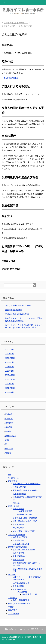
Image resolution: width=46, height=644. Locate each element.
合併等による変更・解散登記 (25, 518)
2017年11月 (10, 375)
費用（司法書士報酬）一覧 (19, 604)
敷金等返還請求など (21, 556)
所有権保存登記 (19, 487)
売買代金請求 (18, 553)
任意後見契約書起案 (21, 583)
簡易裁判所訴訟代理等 (17, 547)
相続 (7, 440)
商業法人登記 (14, 506)
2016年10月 (10, 388)
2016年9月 (10, 392)
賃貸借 (8, 453)
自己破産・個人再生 (21, 544)
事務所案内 (13, 610)
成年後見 (9, 427)
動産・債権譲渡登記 (21, 600)
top (9, 475)
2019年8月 (10, 354)
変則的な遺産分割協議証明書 (17, 314)
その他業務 (13, 598)
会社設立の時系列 (25, 514)
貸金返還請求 (18, 560)
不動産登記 (10, 414)
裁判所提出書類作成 (16, 535)
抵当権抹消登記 (19, 494)
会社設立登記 (18, 509)
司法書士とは (14, 478)
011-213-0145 (37, 629)
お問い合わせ (14, 614)
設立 (7, 444)
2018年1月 (10, 371)
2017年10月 (10, 379)
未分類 (8, 431)
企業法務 (9, 419)
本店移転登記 (18, 528)
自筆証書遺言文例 (29, 594)
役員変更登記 (18, 525)
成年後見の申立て (20, 537)
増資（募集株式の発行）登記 (25, 521)
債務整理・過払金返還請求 (24, 550)
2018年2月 (10, 367)
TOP (16, 23)
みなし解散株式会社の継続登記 (18, 306)
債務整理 (9, 423)
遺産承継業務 (18, 586)
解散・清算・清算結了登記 (24, 531)
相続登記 (16, 503)
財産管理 (9, 449)
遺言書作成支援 (19, 590)
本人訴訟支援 (18, 540)
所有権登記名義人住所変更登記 (26, 490)
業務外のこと (11, 436)
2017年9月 (10, 384)
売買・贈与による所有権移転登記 (27, 484)
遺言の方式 (22, 592)
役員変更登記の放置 (13, 310)
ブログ (11, 607)
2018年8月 (10, 362)
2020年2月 (10, 349)
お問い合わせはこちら (13, 629)
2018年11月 (10, 358)
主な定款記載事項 (11, 78)
